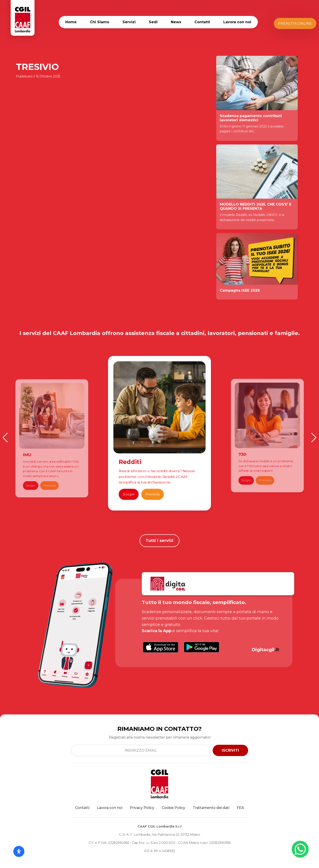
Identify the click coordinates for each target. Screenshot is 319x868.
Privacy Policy (142, 808)
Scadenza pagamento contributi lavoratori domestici (251, 118)
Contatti (202, 22)
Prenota (49, 485)
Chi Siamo (100, 22)
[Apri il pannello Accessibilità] (19, 851)
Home (71, 22)
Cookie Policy (173, 808)
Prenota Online (295, 23)
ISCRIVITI (230, 750)
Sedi (153, 22)
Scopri (31, 485)
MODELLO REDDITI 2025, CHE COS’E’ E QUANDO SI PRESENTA (256, 206)
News (176, 22)
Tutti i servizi (159, 541)
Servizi (129, 22)
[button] (5, 438)
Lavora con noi (237, 22)
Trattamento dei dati (211, 808)
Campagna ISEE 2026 (240, 290)
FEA (240, 808)
